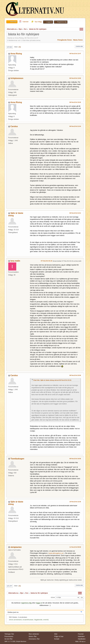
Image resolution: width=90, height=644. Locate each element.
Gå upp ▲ (82, 641)
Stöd (56, 634)
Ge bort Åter (9, 639)
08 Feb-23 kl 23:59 (75, 375)
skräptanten (16, 547)
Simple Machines (21, 641)
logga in (39, 603)
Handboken (82, 639)
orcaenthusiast (28, 620)
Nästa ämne (78, 40)
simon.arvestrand (15, 620)
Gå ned (10, 47)
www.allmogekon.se (56, 553)
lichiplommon (17, 78)
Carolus (14, 126)
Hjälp (77, 641)
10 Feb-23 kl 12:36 (75, 502)
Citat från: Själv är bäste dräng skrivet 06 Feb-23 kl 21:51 (52, 380)
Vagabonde (38, 620)
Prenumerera (9, 636)
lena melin (15, 261)
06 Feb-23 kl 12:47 (75, 54)
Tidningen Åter (9, 634)
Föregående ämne (65, 40)
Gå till (53, 597)
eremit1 (46, 620)
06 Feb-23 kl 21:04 (75, 126)
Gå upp (9, 586)
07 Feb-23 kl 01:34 (47, 261)
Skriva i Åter (33, 636)
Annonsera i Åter (34, 639)
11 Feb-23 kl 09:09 (75, 547)
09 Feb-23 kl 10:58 (75, 459)
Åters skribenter (34, 634)
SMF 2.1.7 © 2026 (10, 641)
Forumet (81, 634)
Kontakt (57, 639)
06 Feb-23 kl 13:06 (75, 78)
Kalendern (81, 636)
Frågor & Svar (59, 636)
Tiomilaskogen (17, 459)
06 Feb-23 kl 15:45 (75, 102)
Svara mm (79, 46)
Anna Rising (16, 54)
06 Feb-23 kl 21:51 (75, 213)
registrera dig (26, 603)
